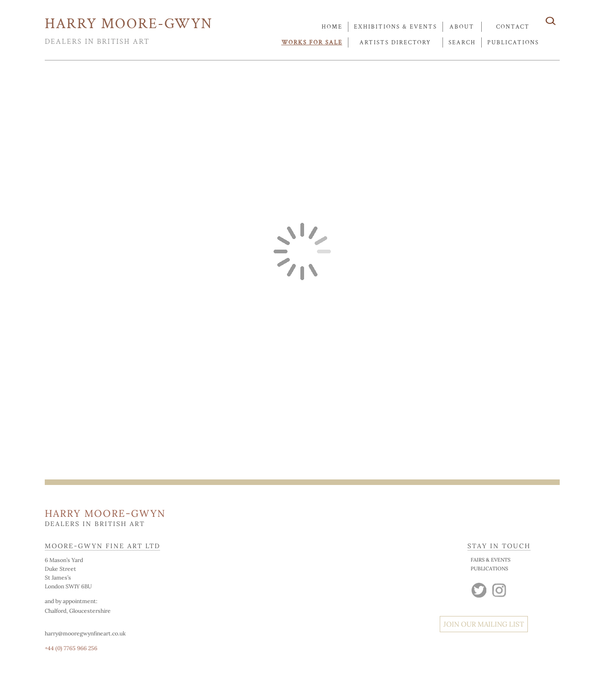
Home (332, 27)
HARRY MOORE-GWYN (129, 24)
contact (513, 27)
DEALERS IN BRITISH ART (97, 42)
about (462, 27)
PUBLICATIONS (489, 568)
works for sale (312, 43)
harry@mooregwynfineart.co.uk (85, 633)
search (462, 43)
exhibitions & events (395, 27)
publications (513, 43)
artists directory (395, 43)
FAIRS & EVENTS (490, 560)
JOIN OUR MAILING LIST (484, 624)
